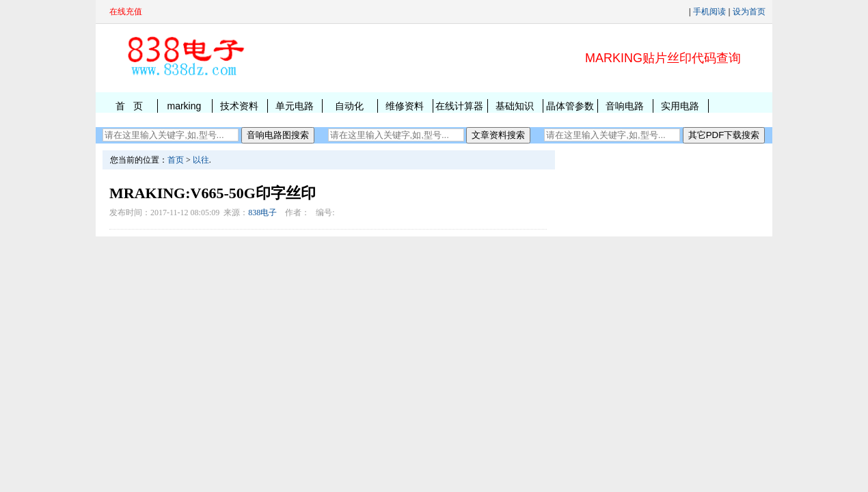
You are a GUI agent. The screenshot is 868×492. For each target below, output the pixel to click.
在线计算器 (459, 106)
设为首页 (749, 12)
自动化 (349, 106)
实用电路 (680, 106)
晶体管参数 (570, 106)
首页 (176, 160)
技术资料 (239, 106)
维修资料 (405, 106)
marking (184, 106)
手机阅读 (709, 12)
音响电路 (625, 106)
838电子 (262, 213)
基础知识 (515, 106)
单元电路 (295, 106)
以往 (201, 160)
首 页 (129, 106)
